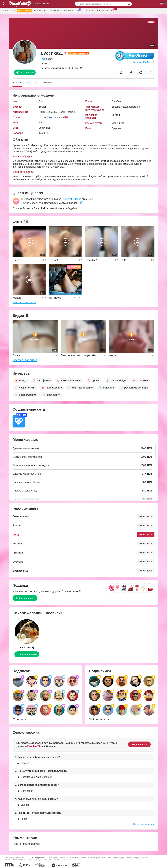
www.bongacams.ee (39, 858)
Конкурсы (88, 11)
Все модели (9, 11)
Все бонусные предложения (65, 10)
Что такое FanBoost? (143, 62)
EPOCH (68, 858)
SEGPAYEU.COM (80, 858)
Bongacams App (105, 10)
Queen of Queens (71, 199)
